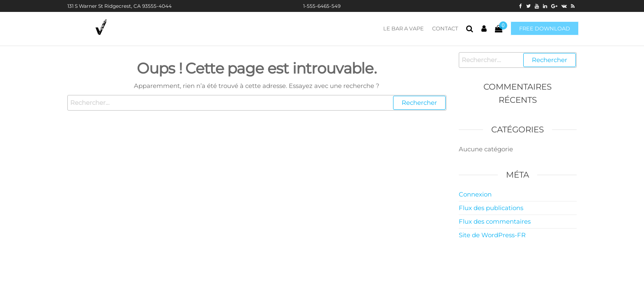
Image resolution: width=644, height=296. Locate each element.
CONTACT (445, 28)
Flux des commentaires (495, 221)
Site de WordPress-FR (492, 235)
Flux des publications (491, 208)
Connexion (475, 194)
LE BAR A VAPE (404, 28)
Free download (545, 28)
